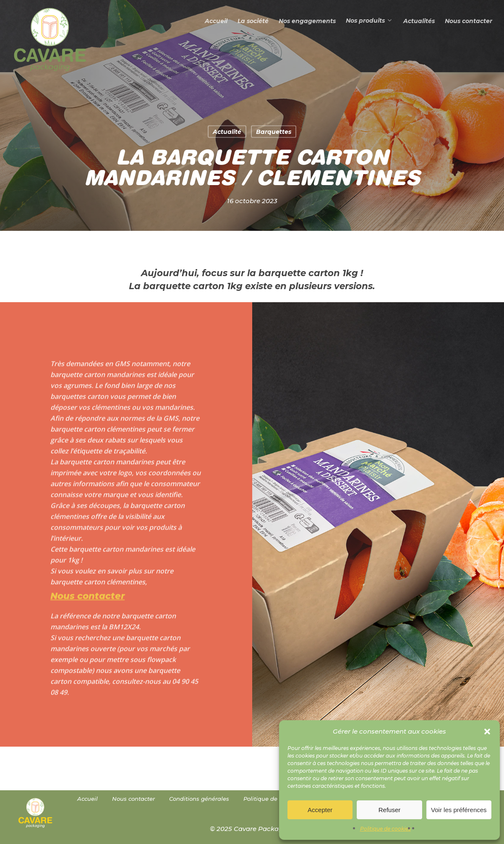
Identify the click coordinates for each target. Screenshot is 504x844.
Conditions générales (199, 799)
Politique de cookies (385, 829)
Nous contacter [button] (87, 610)
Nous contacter (133, 799)
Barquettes (274, 132)
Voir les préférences (459, 810)
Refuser (390, 810)
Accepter (320, 810)
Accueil (87, 799)
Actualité (227, 132)
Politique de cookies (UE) (278, 799)
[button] (487, 732)
